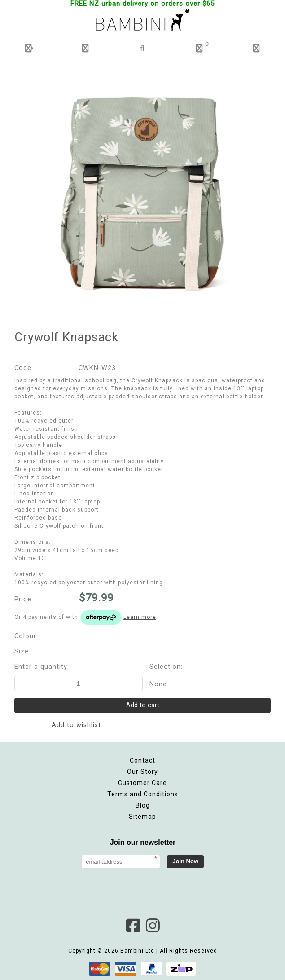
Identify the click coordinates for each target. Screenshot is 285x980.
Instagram (153, 926)
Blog (143, 805)
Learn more (140, 617)
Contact (142, 760)
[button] (28, 48)
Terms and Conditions (143, 794)
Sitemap (142, 817)
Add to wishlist (76, 725)
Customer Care (142, 783)
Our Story (142, 772)
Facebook (133, 926)
